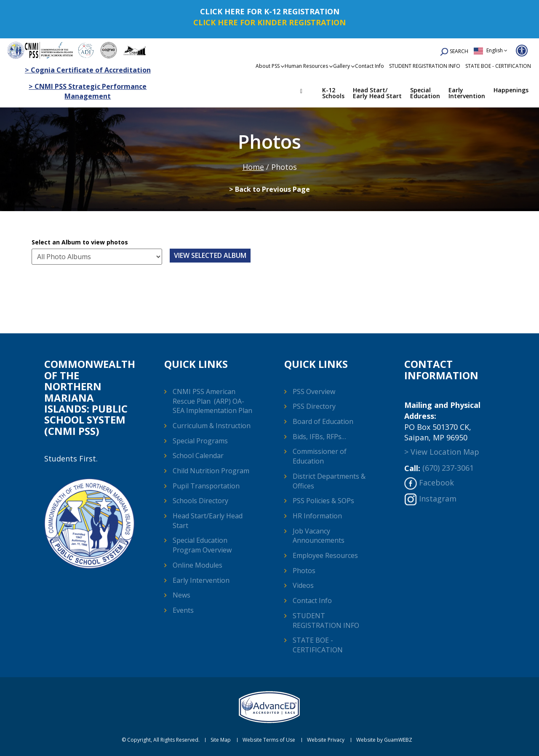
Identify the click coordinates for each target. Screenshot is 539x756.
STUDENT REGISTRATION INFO (425, 66)
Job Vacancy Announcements (319, 536)
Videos (303, 585)
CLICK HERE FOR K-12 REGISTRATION (270, 11)
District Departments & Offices (329, 481)
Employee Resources (325, 555)
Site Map (221, 740)
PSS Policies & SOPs (323, 501)
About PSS (268, 66)
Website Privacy (326, 740)
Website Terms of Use (269, 740)
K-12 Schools (333, 93)
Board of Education (323, 421)
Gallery (342, 66)
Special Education (425, 93)
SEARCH (454, 52)
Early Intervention (467, 93)
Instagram (438, 499)
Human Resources (306, 66)
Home (307, 92)
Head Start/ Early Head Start (377, 93)
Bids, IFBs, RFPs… (319, 437)
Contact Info (370, 66)
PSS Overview (314, 391)
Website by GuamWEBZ (384, 740)
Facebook (436, 483)
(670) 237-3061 (448, 468)
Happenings (511, 90)
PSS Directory (314, 406)
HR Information (317, 516)
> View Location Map (442, 452)
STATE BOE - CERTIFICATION (498, 66)
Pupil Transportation (206, 486)
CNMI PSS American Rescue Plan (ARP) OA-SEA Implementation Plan (212, 401)
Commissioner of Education (320, 456)
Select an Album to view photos (80, 242)
